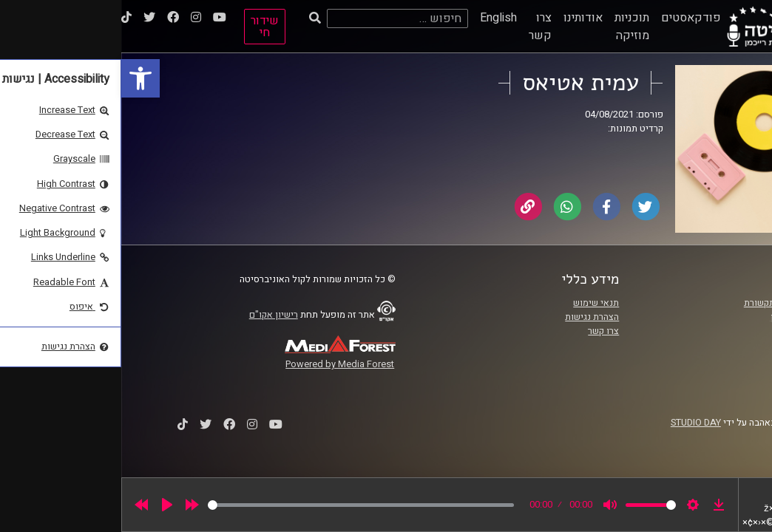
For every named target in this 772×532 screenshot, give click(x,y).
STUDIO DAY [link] (575, 423)
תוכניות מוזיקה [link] (511, 27)
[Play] (46, 505)
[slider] (240, 505)
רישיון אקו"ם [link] (152, 315)
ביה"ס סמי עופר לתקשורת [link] (672, 303)
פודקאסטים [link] (570, 18)
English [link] (377, 18)
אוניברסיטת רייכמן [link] (685, 317)
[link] (19, 78)
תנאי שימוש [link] (475, 303)
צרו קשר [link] (419, 27)
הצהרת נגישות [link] (471, 317)
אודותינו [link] (462, 18)
